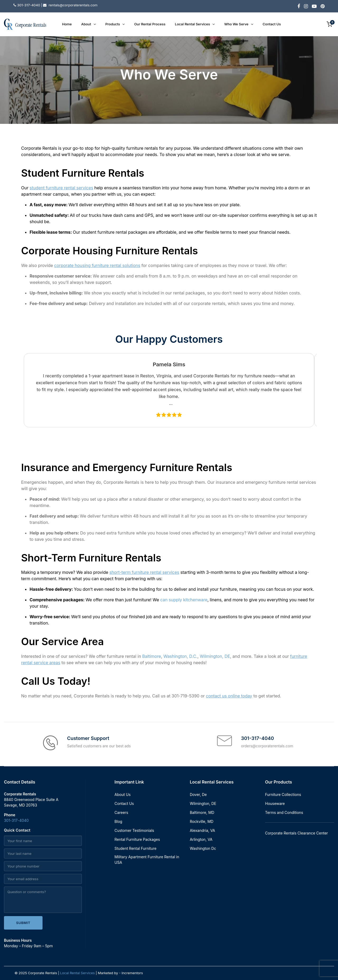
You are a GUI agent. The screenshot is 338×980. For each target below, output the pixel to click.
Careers (121, 812)
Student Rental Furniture (136, 848)
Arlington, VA (201, 839)
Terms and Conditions (284, 812)
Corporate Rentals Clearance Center (297, 833)
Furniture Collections (283, 794)
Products (113, 24)
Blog (118, 821)
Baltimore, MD (202, 812)
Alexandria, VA (203, 830)
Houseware (275, 803)
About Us (123, 794)
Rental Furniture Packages (137, 839)
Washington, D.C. (180, 656)
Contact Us (272, 24)
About (86, 24)
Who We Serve (236, 24)
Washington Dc (203, 848)
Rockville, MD (202, 821)
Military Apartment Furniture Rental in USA (147, 860)
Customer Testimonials (134, 830)
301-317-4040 (16, 820)
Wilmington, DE (215, 656)
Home (67, 24)
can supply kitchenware (184, 600)
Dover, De (198, 794)
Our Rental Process (150, 24)
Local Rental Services (192, 24)
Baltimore (152, 656)
